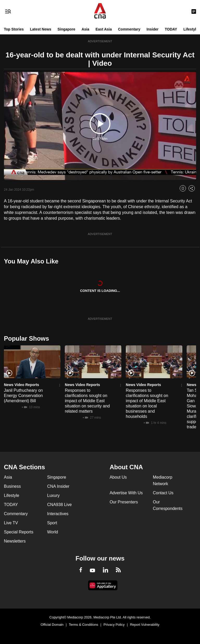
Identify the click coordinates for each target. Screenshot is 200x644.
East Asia (104, 29)
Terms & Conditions (83, 625)
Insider (153, 29)
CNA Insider (58, 486)
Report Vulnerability (145, 625)
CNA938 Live (59, 505)
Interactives (58, 514)
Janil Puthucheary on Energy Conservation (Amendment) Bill (23, 396)
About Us (118, 477)
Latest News (41, 29)
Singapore (66, 29)
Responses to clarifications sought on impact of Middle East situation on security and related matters (87, 401)
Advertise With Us (126, 493)
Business (12, 486)
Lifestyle (191, 29)
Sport (52, 523)
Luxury (53, 495)
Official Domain (52, 625)
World (53, 532)
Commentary (129, 29)
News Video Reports (21, 385)
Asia (85, 29)
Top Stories (14, 29)
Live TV (11, 523)
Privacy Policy (114, 625)
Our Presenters (124, 502)
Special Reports (19, 532)
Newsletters (15, 541)
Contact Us (163, 493)
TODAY (171, 29)
